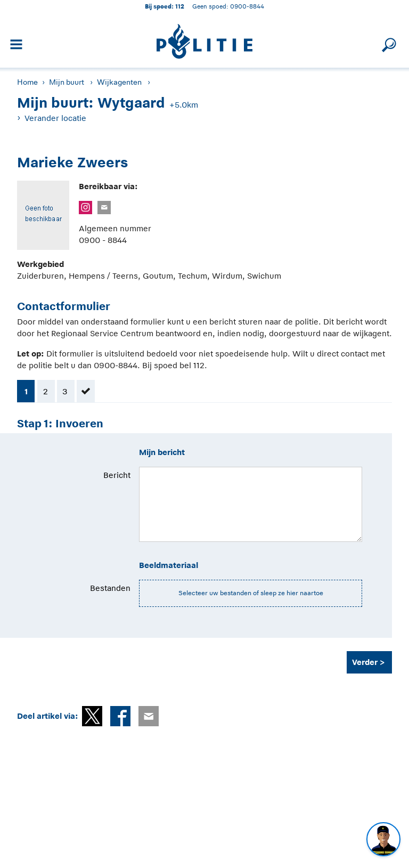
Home (27, 82)
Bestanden (110, 588)
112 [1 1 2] (180, 6)
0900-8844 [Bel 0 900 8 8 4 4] (247, 6)
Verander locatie (55, 118)
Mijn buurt (67, 82)
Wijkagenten (119, 82)
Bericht (117, 475)
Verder (365, 662)
